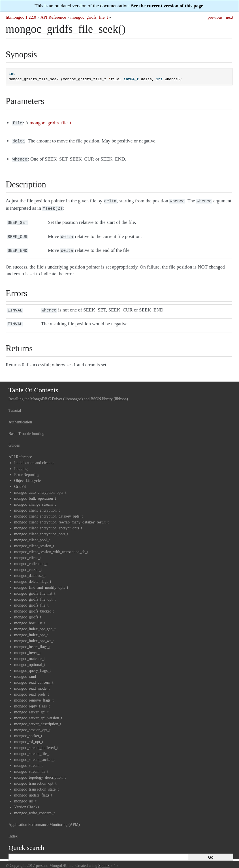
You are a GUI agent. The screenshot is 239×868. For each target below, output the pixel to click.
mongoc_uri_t (25, 796)
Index (13, 831)
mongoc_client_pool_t (32, 534)
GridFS (20, 481)
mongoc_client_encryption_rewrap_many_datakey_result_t (61, 517)
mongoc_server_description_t (38, 718)
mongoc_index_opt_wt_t (34, 635)
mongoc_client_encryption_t (37, 505)
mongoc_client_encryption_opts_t (41, 528)
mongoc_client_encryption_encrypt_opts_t (48, 522)
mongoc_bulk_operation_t (35, 493)
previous (215, 17)
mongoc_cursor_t (28, 564)
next (230, 17)
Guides (14, 440)
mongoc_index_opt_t (31, 629)
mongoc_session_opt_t (32, 724)
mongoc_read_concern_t (34, 677)
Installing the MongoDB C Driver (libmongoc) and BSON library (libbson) (68, 393)
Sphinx (104, 860)
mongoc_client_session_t (34, 540)
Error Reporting (27, 469)
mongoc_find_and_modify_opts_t (41, 582)
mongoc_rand (25, 671)
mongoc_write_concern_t (34, 807)
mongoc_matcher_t (29, 653)
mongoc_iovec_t (27, 647)
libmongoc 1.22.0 (21, 17)
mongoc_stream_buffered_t (36, 742)
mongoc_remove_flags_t (34, 695)
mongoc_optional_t (30, 659)
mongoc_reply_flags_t (32, 701)
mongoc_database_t (30, 570)
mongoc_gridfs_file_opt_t (35, 594)
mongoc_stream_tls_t (31, 766)
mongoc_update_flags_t (33, 790)
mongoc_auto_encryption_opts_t (40, 487)
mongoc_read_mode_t (32, 683)
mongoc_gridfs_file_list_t (35, 588)
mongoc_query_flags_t (32, 665)
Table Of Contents (33, 384)
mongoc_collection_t (31, 558)
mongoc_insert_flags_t (32, 641)
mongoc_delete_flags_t (33, 576)
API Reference (53, 17)
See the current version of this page (167, 6)
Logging (21, 463)
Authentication (20, 416)
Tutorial (15, 405)
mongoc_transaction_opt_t (35, 778)
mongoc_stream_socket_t (34, 754)
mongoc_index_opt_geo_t (35, 623)
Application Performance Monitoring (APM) (44, 819)
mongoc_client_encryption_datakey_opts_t (48, 511)
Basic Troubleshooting (26, 428)
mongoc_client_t (27, 552)
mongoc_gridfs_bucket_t (34, 606)
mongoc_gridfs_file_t (89, 17)
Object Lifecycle (27, 475)
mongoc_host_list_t (30, 617)
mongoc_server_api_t (31, 706)
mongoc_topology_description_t (40, 772)
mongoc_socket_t (28, 730)
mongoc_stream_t (28, 760)
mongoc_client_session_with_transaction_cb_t (51, 546)
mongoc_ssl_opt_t (29, 736)
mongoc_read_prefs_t (31, 689)
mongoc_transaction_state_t (36, 784)
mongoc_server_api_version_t (38, 712)
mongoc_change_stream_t (35, 499)
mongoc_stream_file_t (32, 748)
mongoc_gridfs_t (28, 612)
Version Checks (27, 801)
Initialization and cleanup (34, 457)
